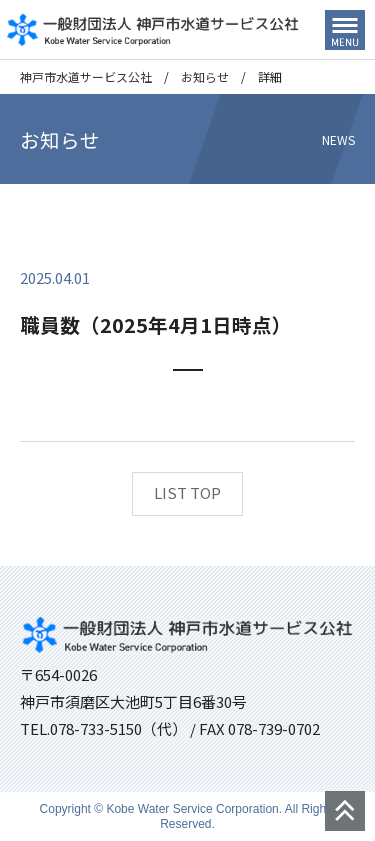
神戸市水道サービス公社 (86, 76)
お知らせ (205, 76)
